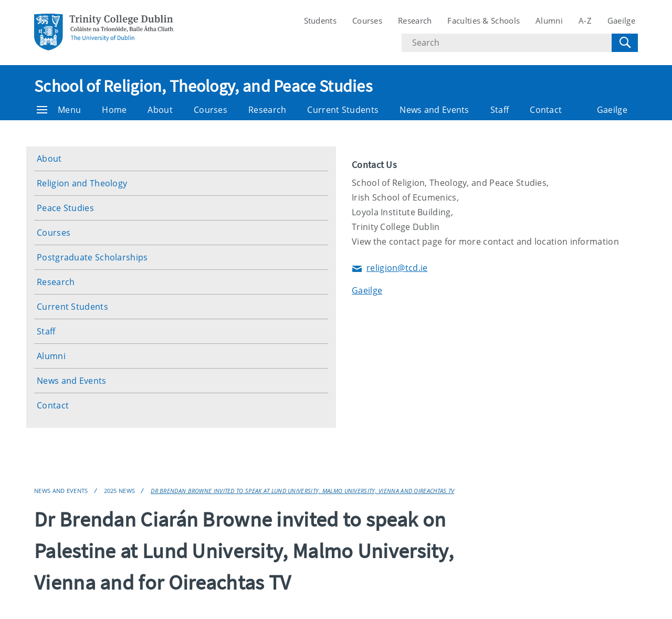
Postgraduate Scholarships (92, 257)
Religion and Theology (82, 183)
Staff (500, 110)
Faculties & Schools (484, 20)
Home (114, 110)
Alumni (549, 20)
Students (320, 20)
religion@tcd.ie (390, 269)
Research (415, 20)
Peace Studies (65, 208)
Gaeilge (621, 20)
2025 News (120, 491)
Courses (367, 20)
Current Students (343, 110)
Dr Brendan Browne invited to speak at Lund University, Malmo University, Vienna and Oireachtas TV (302, 491)
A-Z (585, 20)
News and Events (434, 110)
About (160, 110)
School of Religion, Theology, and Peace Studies (203, 86)
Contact (546, 110)
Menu (59, 110)
